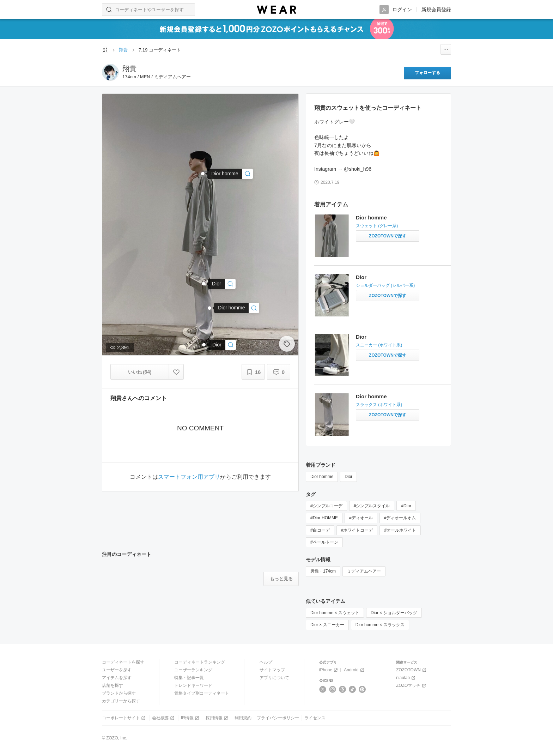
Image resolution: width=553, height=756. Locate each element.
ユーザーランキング (193, 670)
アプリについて (274, 678)
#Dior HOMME (324, 518)
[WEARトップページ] (105, 50)
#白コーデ (320, 530)
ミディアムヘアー (364, 571)
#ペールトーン (324, 542)
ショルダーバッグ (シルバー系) (385, 285)
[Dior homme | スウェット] (230, 174)
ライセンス (315, 718)
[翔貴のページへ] (110, 72)
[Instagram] (333, 689)
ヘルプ (266, 662)
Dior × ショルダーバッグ (394, 613)
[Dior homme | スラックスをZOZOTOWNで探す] (388, 415)
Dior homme (371, 217)
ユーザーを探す (117, 670)
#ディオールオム (400, 518)
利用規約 (243, 718)
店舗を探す (113, 685)
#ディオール (361, 518)
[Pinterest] (362, 689)
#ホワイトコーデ (357, 530)
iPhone (329, 670)
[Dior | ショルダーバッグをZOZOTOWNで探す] (388, 296)
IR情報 (191, 718)
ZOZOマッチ (412, 686)
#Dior (406, 506)
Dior (361, 277)
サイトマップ (272, 670)
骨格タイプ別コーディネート (202, 693)
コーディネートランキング (200, 662)
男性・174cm (323, 571)
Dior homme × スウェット (335, 613)
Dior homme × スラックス (380, 625)
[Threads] (343, 689)
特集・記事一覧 (189, 678)
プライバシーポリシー (278, 718)
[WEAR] (276, 10)
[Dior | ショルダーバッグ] (222, 284)
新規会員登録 (436, 10)
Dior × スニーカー (327, 625)
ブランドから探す (119, 693)
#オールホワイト (400, 530)
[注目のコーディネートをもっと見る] (281, 579)
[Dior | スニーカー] (222, 345)
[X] (323, 689)
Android (354, 670)
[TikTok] (353, 689)
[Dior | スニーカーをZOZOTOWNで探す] (388, 355)
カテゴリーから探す (121, 701)
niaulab (406, 678)
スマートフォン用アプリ (189, 477)
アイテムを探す (117, 678)
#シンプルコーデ (326, 506)
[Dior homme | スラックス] (237, 308)
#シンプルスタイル (372, 506)
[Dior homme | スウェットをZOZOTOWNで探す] (388, 236)
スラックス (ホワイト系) (379, 405)
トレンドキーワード (193, 685)
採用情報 (217, 718)
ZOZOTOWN (412, 670)
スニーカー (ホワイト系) (379, 345)
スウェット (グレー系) (377, 226)
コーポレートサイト (124, 718)
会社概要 (164, 718)
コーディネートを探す (123, 662)
